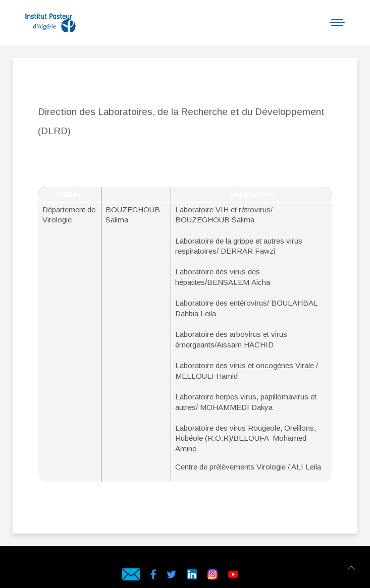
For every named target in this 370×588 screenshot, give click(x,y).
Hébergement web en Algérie (114, 561)
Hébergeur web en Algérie (246, 561)
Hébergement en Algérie (262, 561)
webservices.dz (106, 561)
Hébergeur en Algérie (254, 561)
